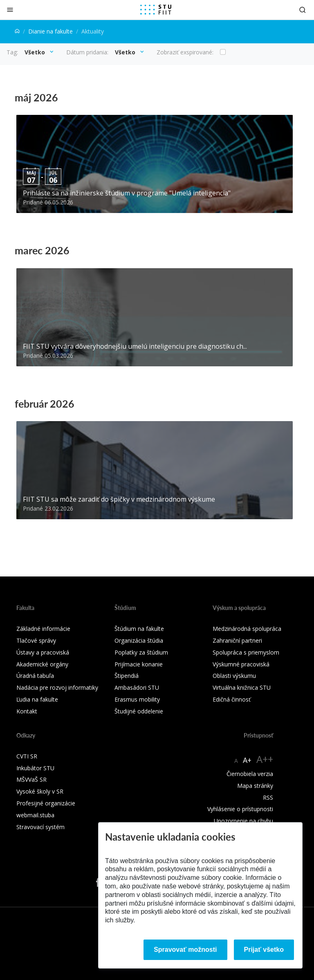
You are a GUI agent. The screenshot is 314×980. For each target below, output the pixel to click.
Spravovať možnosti (185, 950)
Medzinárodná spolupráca (247, 629)
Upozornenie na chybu (243, 821)
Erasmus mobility (137, 699)
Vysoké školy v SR (40, 791)
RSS (268, 797)
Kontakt (27, 711)
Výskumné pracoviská (241, 664)
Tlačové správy (36, 640)
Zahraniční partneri (237, 640)
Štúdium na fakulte (139, 629)
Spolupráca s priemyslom (246, 652)
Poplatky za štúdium (141, 652)
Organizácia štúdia (139, 640)
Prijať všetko (264, 950)
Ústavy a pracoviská (43, 652)
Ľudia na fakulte (37, 699)
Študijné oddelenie (139, 711)
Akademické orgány (42, 664)
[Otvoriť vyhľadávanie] (303, 10)
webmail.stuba (35, 815)
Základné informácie (43, 629)
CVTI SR (27, 756)
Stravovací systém (40, 827)
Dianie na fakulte (50, 31)
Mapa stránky (255, 786)
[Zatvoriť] (10, 10)
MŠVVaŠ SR (31, 779)
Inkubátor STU (35, 768)
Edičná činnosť (232, 699)
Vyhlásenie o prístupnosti (240, 809)
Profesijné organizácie (46, 803)
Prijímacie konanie (139, 664)
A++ (265, 759)
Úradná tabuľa (35, 676)
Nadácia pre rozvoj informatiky (57, 687)
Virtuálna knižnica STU (242, 687)
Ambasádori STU (137, 687)
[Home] (17, 31)
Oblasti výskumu (234, 676)
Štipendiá (127, 676)
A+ (247, 760)
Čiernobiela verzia (250, 774)
